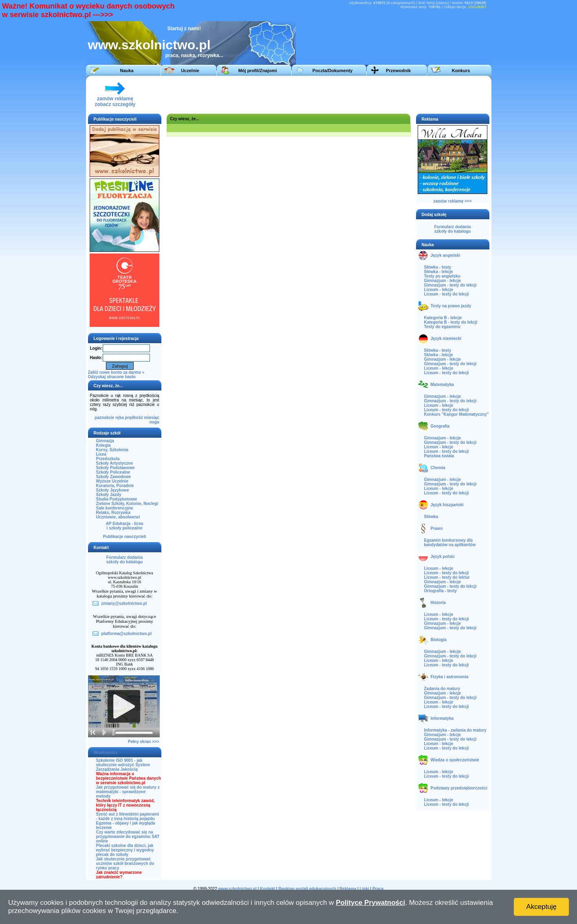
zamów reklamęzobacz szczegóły (115, 99)
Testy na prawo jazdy (451, 306)
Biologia (439, 640)
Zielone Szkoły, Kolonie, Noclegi (127, 504)
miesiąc (152, 418)
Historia (438, 603)
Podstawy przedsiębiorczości (459, 788)
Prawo (437, 528)
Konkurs (461, 71)
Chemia (438, 468)
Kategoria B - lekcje (443, 318)
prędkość (134, 418)
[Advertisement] (338, 94)
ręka (120, 418)
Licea (101, 454)
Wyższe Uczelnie (112, 481)
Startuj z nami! (184, 29)
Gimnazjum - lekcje (443, 281)
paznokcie (104, 418)
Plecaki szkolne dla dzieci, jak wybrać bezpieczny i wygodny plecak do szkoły (125, 850)
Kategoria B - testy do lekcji (451, 322)
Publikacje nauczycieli (125, 537)
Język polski (443, 557)
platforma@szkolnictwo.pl (126, 634)
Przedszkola (108, 459)
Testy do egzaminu (442, 327)
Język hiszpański (447, 505)
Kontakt (268, 889)
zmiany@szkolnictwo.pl (124, 603)
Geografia (440, 426)
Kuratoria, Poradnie (115, 486)
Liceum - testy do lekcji (447, 294)
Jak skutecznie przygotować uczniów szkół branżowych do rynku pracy (125, 863)
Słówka (431, 517)
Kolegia (104, 445)
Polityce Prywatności (370, 903)
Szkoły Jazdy (109, 495)
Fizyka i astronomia (450, 677)
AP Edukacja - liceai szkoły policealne (125, 526)
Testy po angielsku (442, 276)
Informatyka (442, 718)
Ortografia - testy (441, 591)
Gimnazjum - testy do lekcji (450, 285)
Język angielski (446, 255)
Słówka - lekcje (439, 272)
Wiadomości (106, 753)
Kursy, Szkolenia (112, 450)
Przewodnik (398, 71)
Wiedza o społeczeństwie (455, 760)
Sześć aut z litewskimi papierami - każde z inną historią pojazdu (128, 816)
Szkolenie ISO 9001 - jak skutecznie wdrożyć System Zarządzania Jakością (123, 765)
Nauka (127, 71)
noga (154, 422)
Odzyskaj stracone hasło (112, 377)
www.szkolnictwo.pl (149, 45)
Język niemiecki (446, 339)
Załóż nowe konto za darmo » (116, 372)
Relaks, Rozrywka (113, 513)
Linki (364, 889)
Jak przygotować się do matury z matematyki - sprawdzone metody (128, 792)
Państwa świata (439, 456)
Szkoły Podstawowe (116, 468)
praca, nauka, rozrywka (192, 55)
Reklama (348, 889)
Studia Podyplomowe (117, 499)
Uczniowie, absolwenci (118, 517)
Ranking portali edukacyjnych (307, 889)
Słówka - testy (438, 267)
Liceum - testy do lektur (447, 577)
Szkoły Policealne (113, 472)
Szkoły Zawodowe (114, 477)
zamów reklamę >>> (452, 201)
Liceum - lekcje (439, 290)
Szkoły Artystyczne (115, 463)
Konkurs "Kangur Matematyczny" (457, 414)
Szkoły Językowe (113, 490)
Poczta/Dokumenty (333, 71)
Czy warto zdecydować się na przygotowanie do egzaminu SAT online (128, 837)
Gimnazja (105, 441)
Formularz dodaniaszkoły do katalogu (124, 560)
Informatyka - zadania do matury (455, 730)
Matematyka (442, 385)
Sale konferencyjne (115, 508)
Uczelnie (190, 71)
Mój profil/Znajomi (258, 71)
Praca (378, 889)
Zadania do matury (442, 689)
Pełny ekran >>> (143, 742)
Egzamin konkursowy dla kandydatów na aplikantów (450, 542)
